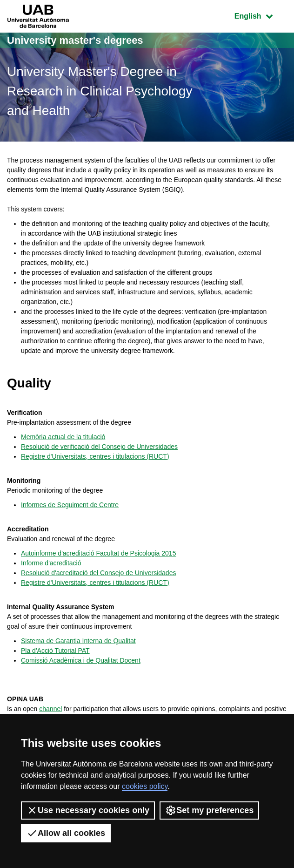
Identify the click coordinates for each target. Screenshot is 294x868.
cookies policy (145, 786)
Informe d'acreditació (51, 563)
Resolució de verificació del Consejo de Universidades (99, 447)
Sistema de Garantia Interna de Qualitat (78, 641)
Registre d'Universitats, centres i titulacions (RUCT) (95, 456)
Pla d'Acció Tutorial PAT (55, 651)
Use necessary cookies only (88, 810)
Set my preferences (209, 810)
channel (50, 709)
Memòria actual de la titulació (63, 437)
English (261, 15)
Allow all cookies (66, 833)
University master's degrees (75, 40)
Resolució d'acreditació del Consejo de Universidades (98, 573)
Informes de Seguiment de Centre (70, 505)
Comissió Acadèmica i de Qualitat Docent (81, 660)
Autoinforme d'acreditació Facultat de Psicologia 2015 (98, 553)
